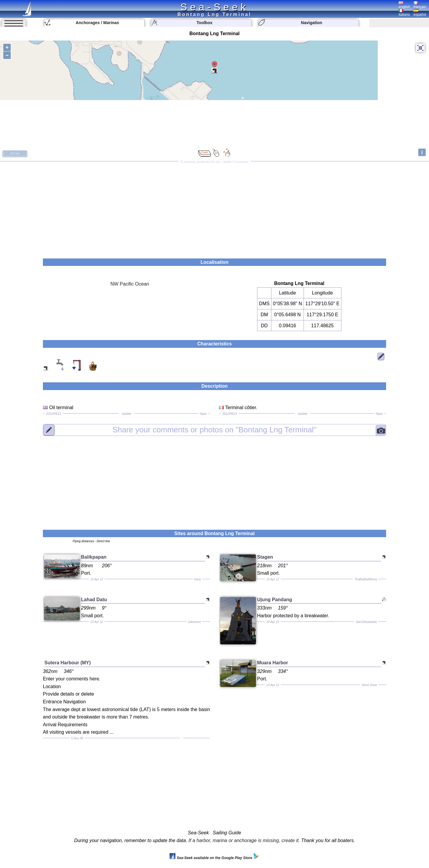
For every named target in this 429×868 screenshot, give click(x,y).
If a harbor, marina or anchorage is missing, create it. (244, 840)
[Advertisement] (214, 208)
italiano (404, 13)
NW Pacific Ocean (130, 284)
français (420, 5)
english (404, 5)
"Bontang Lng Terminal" (214, 430)
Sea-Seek (214, 7)
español (420, 13)
